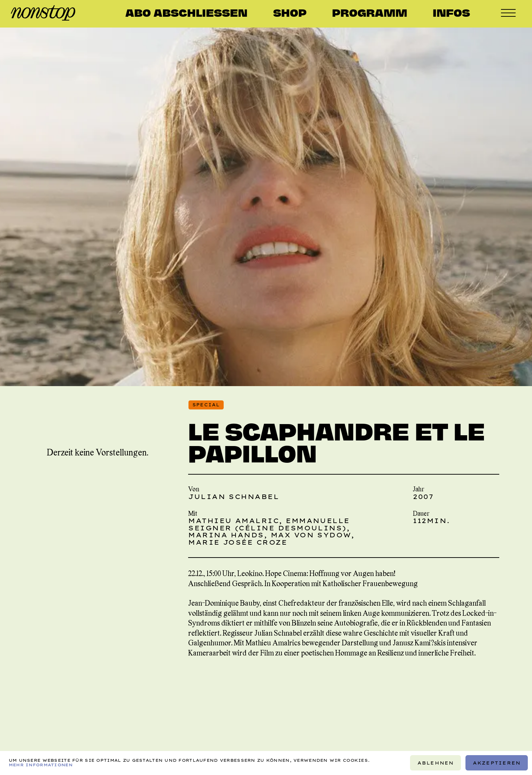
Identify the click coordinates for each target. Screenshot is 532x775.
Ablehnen (435, 763)
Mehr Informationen (41, 765)
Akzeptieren (496, 763)
